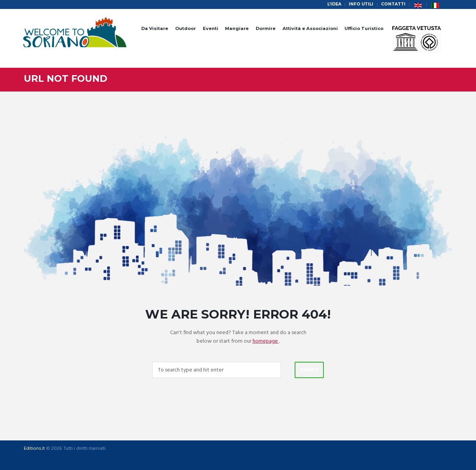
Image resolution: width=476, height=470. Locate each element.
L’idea (332, 4)
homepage (266, 341)
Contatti (393, 4)
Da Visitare (155, 28)
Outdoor (185, 28)
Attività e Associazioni (310, 28)
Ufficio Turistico (364, 28)
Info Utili (359, 4)
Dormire (266, 28)
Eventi (211, 28)
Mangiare (237, 28)
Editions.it (34, 449)
